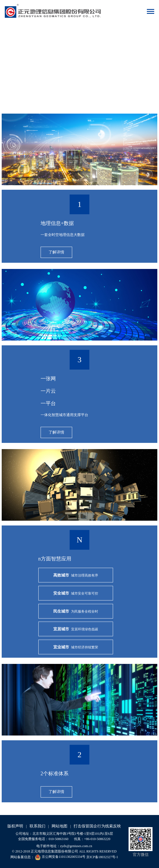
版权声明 (15, 826)
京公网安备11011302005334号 (60, 857)
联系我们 (37, 826)
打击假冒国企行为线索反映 (97, 826)
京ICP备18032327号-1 (102, 857)
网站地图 (59, 826)
